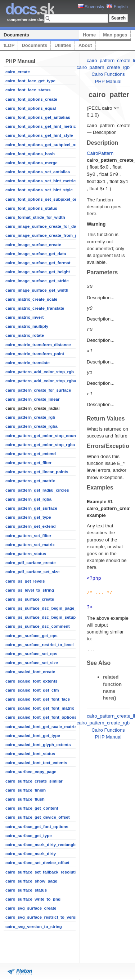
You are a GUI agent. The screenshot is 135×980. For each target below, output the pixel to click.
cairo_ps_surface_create (30, 599)
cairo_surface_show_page (31, 881)
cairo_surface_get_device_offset (38, 817)
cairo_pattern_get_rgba (28, 499)
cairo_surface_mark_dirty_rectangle (41, 845)
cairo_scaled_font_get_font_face (38, 699)
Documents (16, 35)
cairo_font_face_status (28, 90)
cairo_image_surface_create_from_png (44, 235)
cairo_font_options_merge (31, 163)
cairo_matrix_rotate (25, 335)
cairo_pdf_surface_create (31, 563)
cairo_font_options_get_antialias (38, 117)
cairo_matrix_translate (28, 363)
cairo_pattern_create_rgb (30, 417)
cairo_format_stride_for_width (35, 217)
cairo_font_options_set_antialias (38, 172)
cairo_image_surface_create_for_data (43, 226)
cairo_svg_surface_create (31, 908)
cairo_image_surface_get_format (38, 263)
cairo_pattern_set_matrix (30, 545)
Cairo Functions (108, 74)
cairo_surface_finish (26, 790)
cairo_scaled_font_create (30, 672)
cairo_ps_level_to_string (30, 590)
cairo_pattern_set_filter (28, 536)
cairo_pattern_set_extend (31, 526)
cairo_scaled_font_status (30, 754)
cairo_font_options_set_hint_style (39, 190)
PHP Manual (108, 81)
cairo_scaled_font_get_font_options (41, 717)
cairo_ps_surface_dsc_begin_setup (40, 617)
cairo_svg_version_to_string (34, 927)
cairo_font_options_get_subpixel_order (44, 145)
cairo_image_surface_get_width (37, 290)
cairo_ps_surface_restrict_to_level (39, 645)
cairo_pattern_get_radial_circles (37, 490)
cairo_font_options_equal (31, 108)
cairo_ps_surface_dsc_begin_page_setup (47, 608)
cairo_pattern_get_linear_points (37, 472)
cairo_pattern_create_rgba (31, 426)
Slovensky (91, 7)
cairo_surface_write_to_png (33, 899)
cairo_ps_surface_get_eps (31, 636)
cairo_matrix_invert (24, 317)
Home (89, 35)
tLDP (9, 45)
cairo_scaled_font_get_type (33, 736)
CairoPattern (100, 153)
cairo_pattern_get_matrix (30, 481)
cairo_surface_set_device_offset (37, 863)
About (85, 45)
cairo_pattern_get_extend (31, 454)
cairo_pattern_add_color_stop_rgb (40, 372)
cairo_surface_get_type (29, 836)
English (117, 7)
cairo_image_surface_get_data (36, 254)
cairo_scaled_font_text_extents (36, 763)
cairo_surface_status (26, 890)
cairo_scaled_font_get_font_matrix (40, 708)
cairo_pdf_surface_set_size (32, 572)
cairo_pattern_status (26, 554)
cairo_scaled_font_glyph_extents (38, 745)
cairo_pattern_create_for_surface (38, 390)
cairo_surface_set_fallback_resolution (43, 872)
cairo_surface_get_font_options (37, 827)
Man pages (115, 35)
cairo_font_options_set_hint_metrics (42, 181)
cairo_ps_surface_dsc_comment (38, 626)
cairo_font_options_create (31, 99)
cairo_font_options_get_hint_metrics (42, 126)
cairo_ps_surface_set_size (32, 663)
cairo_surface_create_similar (34, 781)
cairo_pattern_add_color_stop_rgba (41, 381)
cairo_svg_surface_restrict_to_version (43, 917)
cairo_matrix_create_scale (31, 299)
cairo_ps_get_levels (25, 581)
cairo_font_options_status (31, 208)
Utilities (63, 45)
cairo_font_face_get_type (30, 81)
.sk (30, 9)
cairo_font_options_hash (30, 154)
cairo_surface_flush (25, 799)
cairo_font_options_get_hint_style (39, 135)
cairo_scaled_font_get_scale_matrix (41, 727)
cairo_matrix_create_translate (35, 308)
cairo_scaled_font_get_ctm (32, 690)
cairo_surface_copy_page (31, 772)
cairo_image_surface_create (33, 245)
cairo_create (18, 72)
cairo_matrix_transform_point (35, 354)
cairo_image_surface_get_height (38, 272)
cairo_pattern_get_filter (28, 463)
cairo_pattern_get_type (28, 517)
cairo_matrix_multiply (27, 326)
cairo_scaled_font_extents (31, 681)
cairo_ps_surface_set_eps (31, 654)
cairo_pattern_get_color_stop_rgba (40, 445)
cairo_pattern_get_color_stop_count (41, 436)
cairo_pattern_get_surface (31, 508)
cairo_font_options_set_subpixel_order (44, 199)
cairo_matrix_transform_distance (38, 345)
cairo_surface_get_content (32, 808)
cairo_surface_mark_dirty (31, 854)
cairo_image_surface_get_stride (37, 281)
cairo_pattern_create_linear (32, 399)
